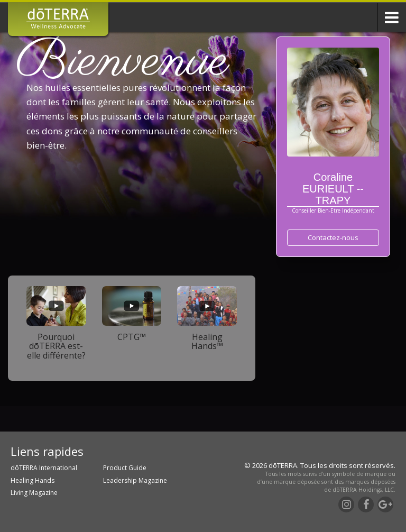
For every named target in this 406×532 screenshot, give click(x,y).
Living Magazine (34, 493)
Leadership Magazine (135, 480)
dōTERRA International (44, 468)
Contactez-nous (333, 237)
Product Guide (125, 468)
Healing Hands (33, 480)
